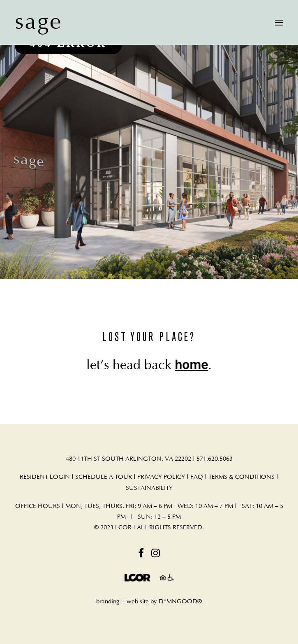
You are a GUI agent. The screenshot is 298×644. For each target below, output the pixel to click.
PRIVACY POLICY (161, 477)
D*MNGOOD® (180, 601)
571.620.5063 (215, 459)
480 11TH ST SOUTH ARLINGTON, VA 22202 (128, 459)
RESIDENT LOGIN (45, 477)
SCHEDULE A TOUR (104, 477)
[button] (279, 22)
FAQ (198, 477)
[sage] (39, 22)
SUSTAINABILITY (149, 488)
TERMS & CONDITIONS (241, 477)
